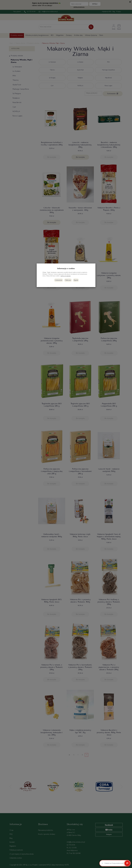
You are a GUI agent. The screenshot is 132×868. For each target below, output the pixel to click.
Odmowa (68, 280)
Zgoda (76, 280)
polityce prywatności (66, 276)
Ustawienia (59, 280)
